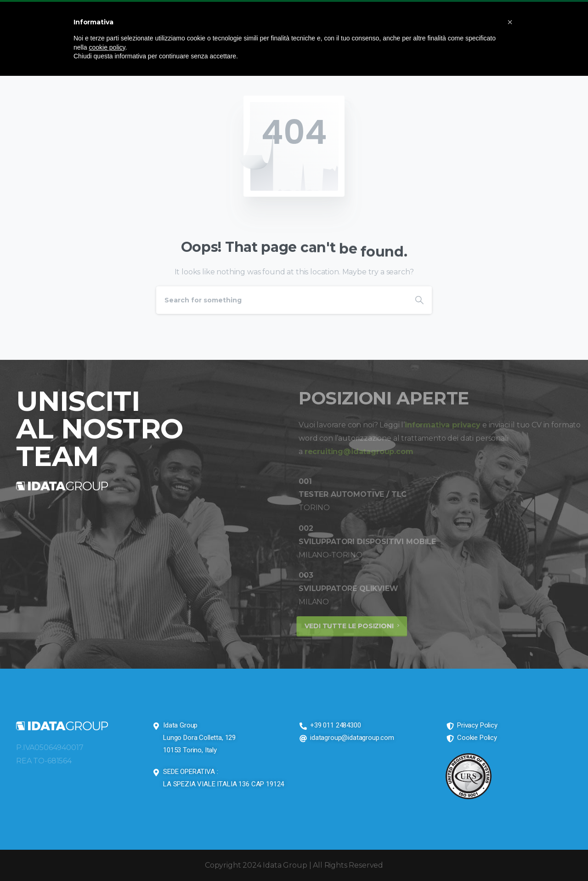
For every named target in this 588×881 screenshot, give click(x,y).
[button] (510, 22)
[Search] (282, 300)
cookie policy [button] (107, 47)
